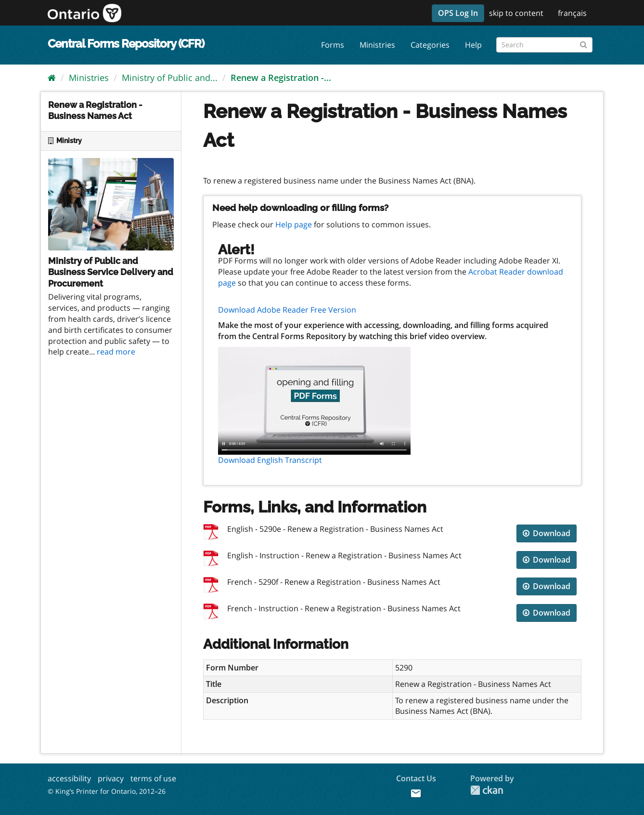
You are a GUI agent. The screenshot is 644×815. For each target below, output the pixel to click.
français (572, 13)
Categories (430, 45)
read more (116, 352)
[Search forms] (544, 45)
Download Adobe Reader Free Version (287, 310)
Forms (333, 45)
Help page (294, 224)
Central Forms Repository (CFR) (126, 44)
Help (473, 45)
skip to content (516, 13)
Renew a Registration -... (281, 78)
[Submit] (584, 43)
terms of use (153, 778)
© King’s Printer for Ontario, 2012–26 (107, 791)
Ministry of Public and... (170, 78)
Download (547, 533)
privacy (111, 778)
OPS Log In (458, 13)
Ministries (377, 45)
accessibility (69, 778)
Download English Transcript (270, 460)
